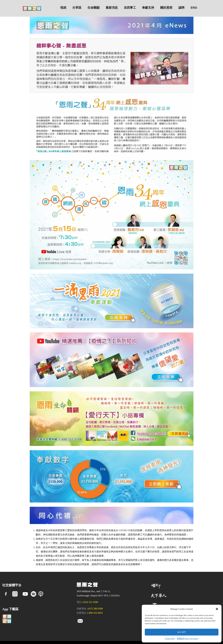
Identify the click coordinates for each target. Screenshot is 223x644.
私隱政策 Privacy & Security (188, 639)
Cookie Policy (170, 639)
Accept (182, 632)
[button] (217, 609)
